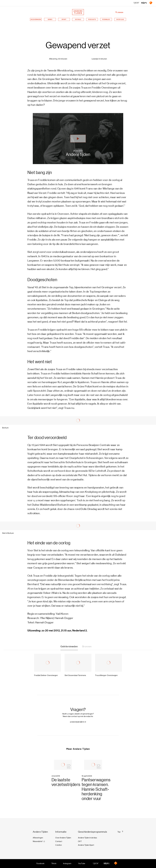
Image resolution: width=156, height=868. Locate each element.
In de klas (120, 19)
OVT (80, 841)
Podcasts (92, 19)
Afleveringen (36, 19)
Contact (59, 841)
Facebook (40, 863)
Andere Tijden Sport (86, 845)
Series (50, 19)
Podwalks (106, 19)
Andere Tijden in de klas (87, 838)
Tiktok (54, 863)
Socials (78, 19)
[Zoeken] (116, 12)
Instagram (67, 863)
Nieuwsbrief (38, 841)
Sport (64, 19)
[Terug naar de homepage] (78, 12)
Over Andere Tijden (63, 838)
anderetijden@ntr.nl (78, 722)
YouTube (82, 863)
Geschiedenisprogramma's (93, 832)
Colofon (59, 845)
